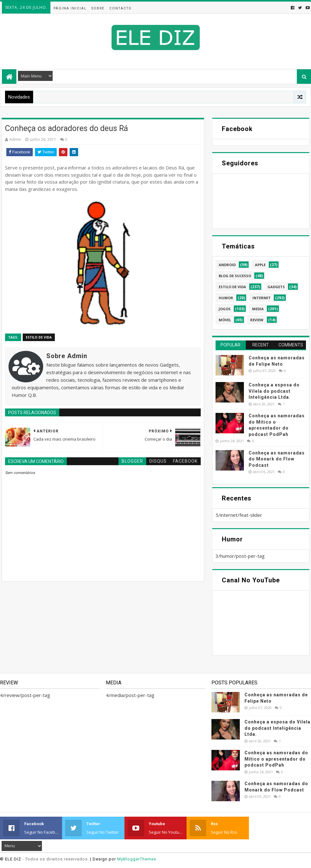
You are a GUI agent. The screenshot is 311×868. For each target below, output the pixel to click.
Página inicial (70, 8)
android (227, 265)
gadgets (276, 287)
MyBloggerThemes (137, 859)
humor (226, 298)
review (257, 320)
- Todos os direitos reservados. (56, 859)
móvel (225, 320)
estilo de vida (39, 337)
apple (260, 265)
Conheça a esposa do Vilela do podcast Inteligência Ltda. (274, 391)
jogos (225, 309)
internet (262, 298)
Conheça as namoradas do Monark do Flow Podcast (277, 459)
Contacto (121, 8)
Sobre (98, 8)
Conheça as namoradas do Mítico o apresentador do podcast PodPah (276, 759)
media (258, 309)
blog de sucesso (235, 276)
